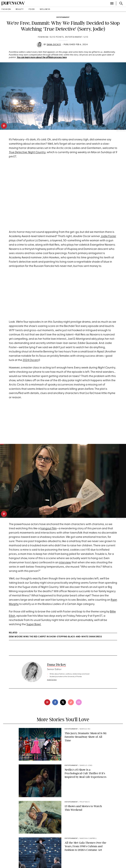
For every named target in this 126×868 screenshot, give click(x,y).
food (32, 9)
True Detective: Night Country (27, 152)
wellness (45, 9)
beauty (20, 9)
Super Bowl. (34, 624)
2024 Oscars (31, 360)
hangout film (48, 529)
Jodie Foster (108, 236)
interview (65, 563)
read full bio (52, 680)
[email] (79, 702)
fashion (6, 9)
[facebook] (55, 702)
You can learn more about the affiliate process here (42, 58)
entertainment (63, 17)
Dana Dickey (54, 45)
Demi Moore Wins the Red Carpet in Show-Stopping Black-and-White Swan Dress (55, 637)
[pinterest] (4, 126)
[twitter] (63, 702)
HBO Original (121, 519)
